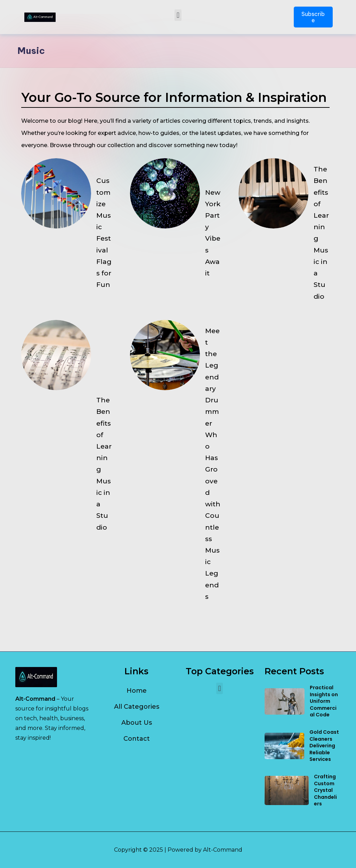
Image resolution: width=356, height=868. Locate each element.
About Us (137, 723)
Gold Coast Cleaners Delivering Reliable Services (324, 746)
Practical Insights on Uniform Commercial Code (324, 701)
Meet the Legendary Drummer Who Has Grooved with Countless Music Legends (213, 484)
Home (137, 691)
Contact (137, 739)
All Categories (137, 707)
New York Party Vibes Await (213, 236)
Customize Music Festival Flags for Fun (104, 236)
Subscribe (313, 17)
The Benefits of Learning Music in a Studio (321, 236)
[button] (178, 15)
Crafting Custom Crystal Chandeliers (325, 790)
